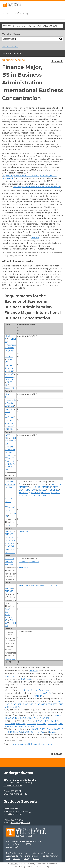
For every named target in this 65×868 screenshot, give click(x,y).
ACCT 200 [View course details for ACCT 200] (24, 493)
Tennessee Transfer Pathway (44, 856)
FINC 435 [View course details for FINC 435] (58, 721)
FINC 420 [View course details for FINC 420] (9, 531)
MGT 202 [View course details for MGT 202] (9, 429)
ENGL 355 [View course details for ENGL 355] (26, 679)
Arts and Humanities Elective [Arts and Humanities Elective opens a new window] (10, 450)
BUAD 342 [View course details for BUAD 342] (9, 546)
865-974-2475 (17, 820)
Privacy (17, 859)
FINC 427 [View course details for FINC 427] (9, 565)
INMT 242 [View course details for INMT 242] (9, 498)
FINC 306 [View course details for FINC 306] (10, 550)
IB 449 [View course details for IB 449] (31, 726)
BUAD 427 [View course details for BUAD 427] (30, 718)
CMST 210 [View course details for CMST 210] (9, 374)
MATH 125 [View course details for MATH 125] (9, 409)
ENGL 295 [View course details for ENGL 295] (54, 490)
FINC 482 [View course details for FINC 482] (52, 724)
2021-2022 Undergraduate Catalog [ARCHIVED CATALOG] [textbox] (30, 26)
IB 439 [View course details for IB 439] (57, 729)
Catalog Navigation (13, 53)
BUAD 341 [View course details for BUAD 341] (9, 543)
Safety (27, 859)
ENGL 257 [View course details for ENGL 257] (9, 464)
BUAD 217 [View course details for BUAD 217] (58, 715)
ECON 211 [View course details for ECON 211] (9, 455)
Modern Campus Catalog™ (38, 867)
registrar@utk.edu (19, 794)
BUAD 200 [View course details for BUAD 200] (10, 525)
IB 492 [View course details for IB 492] (13, 732)
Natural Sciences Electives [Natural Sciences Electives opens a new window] (9, 368)
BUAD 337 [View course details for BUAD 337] (16, 704)
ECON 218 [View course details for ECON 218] (9, 507)
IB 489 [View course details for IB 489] (52, 732)
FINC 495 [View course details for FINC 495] (35, 238)
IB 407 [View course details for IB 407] (35, 729)
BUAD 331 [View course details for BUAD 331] (10, 537)
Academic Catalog (15, 13)
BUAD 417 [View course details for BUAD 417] (20, 718)
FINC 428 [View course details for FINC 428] (9, 534)
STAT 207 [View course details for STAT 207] (36, 495)
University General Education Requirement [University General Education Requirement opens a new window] (32, 744)
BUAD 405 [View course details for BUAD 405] (10, 659)
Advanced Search (10, 47)
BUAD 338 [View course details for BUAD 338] (28, 704)
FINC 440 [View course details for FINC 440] (10, 724)
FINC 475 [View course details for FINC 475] (31, 724)
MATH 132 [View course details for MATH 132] (47, 693)
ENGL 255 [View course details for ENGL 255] (9, 461)
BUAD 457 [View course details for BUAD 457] (40, 704)
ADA (8, 859)
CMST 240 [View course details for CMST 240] (9, 379)
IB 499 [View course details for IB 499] (19, 732)
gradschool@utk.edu (20, 823)
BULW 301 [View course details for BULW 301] (9, 585)
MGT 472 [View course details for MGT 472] (40, 732)
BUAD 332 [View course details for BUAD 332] (10, 540)
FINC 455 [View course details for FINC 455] (9, 588)
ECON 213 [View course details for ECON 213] (56, 493)
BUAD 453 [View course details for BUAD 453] (9, 559)
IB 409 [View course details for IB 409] (42, 729)
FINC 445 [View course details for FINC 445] (21, 724)
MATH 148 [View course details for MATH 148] (9, 417)
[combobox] (32, 26)
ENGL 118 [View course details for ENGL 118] (33, 671)
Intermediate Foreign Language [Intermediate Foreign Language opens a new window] (10, 348)
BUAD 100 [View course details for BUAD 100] (9, 388)
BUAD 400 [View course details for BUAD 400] (28, 732)
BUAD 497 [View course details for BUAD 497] (44, 718)
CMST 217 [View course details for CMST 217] (9, 377)
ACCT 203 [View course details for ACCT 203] (36, 493)
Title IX (36, 859)
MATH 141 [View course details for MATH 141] (9, 357)
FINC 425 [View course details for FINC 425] (9, 562)
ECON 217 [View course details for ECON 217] (9, 458)
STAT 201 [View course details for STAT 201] (23, 495)
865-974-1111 (16, 791)
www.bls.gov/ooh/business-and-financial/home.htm (37, 187)
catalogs (14, 864)
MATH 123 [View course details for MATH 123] (10, 354)
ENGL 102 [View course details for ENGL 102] (11, 676)
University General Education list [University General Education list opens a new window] (37, 690)
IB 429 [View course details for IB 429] (50, 729)
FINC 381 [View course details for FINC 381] (39, 721)
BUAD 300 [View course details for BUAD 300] (10, 553)
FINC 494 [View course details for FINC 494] (14, 726)
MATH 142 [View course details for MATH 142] (47, 487)
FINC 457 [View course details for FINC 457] (9, 591)
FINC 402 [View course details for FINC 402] (48, 721)
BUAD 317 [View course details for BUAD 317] (10, 718)
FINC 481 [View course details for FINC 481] (42, 724)
